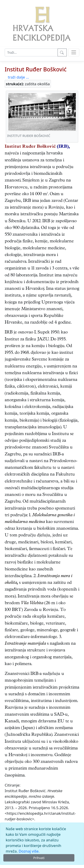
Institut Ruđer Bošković (36, 69)
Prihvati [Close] (39, 858)
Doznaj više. (29, 851)
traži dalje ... (18, 77)
